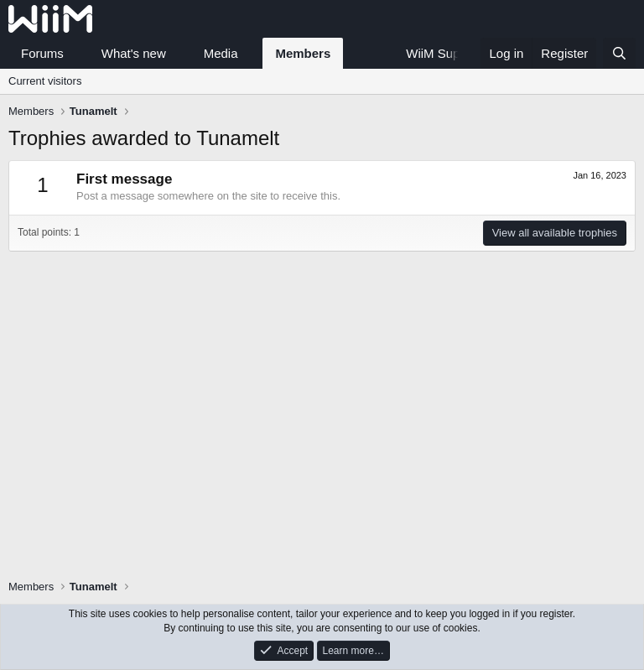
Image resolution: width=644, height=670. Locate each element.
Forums (42, 53)
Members (303, 53)
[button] (77, 53)
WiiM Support (444, 53)
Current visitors (45, 81)
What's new (134, 53)
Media (221, 53)
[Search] (619, 53)
